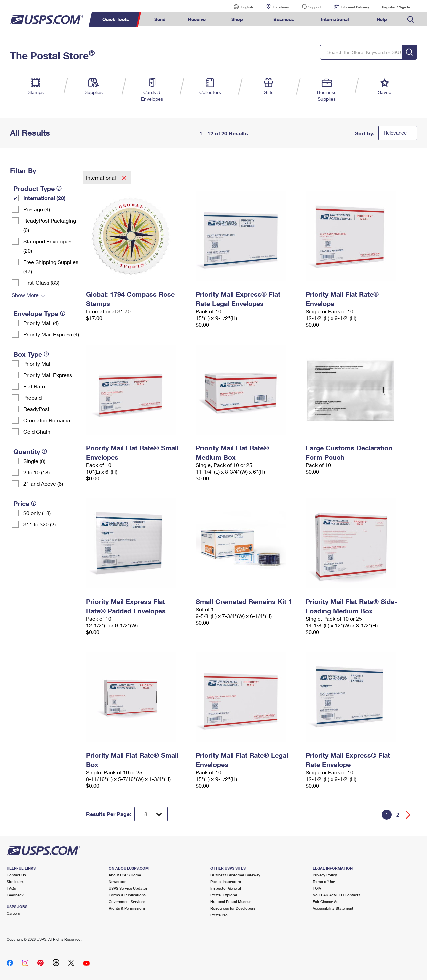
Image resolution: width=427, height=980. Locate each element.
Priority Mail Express (48, 375)
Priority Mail (38, 363)
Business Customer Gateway (235, 875)
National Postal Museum (232, 901)
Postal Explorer (224, 895)
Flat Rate (34, 386)
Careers (13, 913)
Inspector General (226, 888)
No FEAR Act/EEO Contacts (336, 895)
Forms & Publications (127, 895)
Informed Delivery (355, 7)
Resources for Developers (233, 908)
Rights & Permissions (127, 908)
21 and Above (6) (43, 483)
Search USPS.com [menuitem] (411, 19)
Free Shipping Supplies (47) (51, 266)
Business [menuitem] (284, 19)
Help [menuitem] (382, 19)
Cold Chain (37, 431)
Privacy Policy (325, 875)
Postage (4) (37, 209)
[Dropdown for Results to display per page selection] (151, 814)
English (240, 7)
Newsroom (118, 881)
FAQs (11, 888)
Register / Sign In (396, 7)
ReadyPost (36, 409)
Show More (25, 295)
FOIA (317, 888)
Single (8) (34, 461)
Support (315, 7)
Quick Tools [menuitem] (116, 19)
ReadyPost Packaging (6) (50, 225)
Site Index (15, 881)
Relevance (395, 133)
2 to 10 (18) (37, 472)
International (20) (45, 198)
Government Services (127, 901)
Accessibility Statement (333, 908)
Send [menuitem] (160, 19)
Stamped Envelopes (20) (47, 246)
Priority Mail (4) (41, 323)
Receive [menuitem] (197, 19)
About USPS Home (125, 875)
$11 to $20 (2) (40, 524)
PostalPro (219, 915)
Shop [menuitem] (237, 19)
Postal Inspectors (226, 881)
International (102, 177)
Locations (281, 7)
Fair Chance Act (326, 901)
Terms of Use (324, 881)
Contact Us (16, 875)
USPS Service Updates (128, 888)
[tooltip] (59, 188)
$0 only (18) (37, 513)
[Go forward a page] (408, 815)
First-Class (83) (41, 282)
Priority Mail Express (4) (51, 334)
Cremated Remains (47, 420)
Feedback (15, 895)
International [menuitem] (335, 19)
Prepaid (33, 397)
